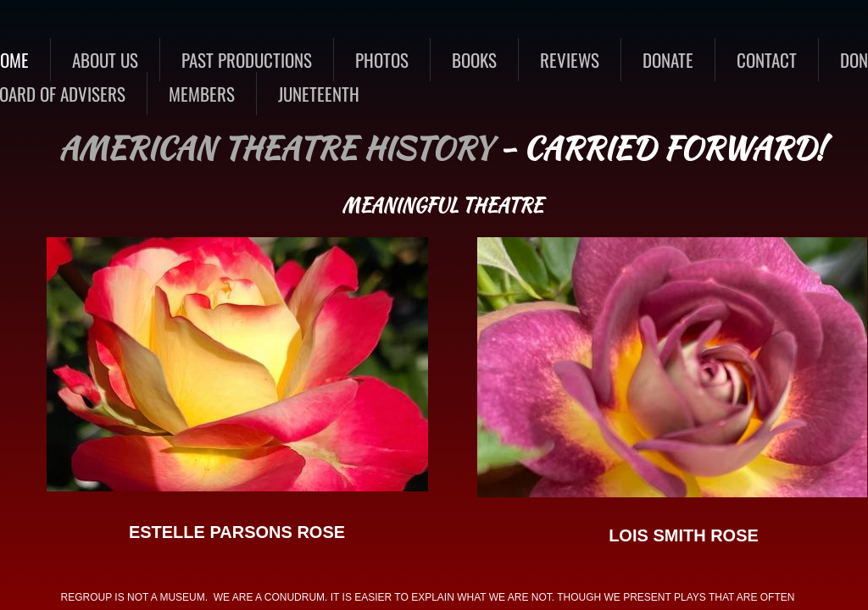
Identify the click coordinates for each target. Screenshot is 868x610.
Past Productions (247, 60)
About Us (105, 60)
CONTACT (767, 60)
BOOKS (474, 60)
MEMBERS (202, 94)
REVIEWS (570, 60)
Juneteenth (319, 94)
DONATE (668, 60)
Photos (382, 60)
